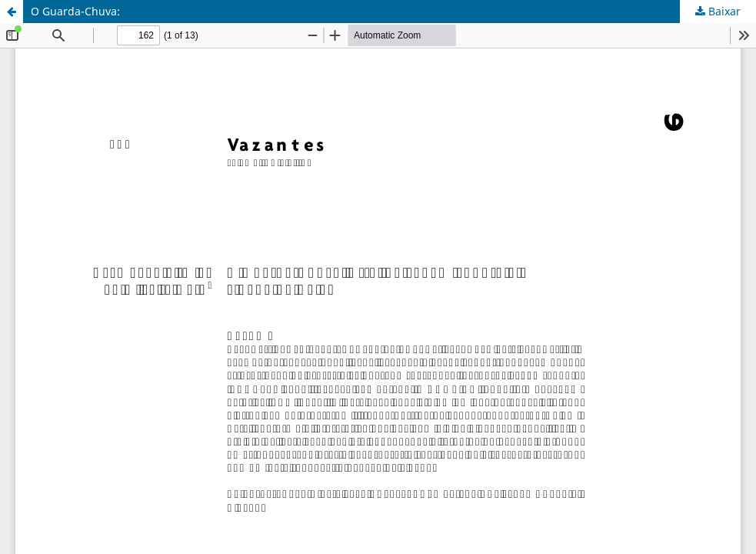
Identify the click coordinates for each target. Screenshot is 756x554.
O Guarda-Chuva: (75, 11)
